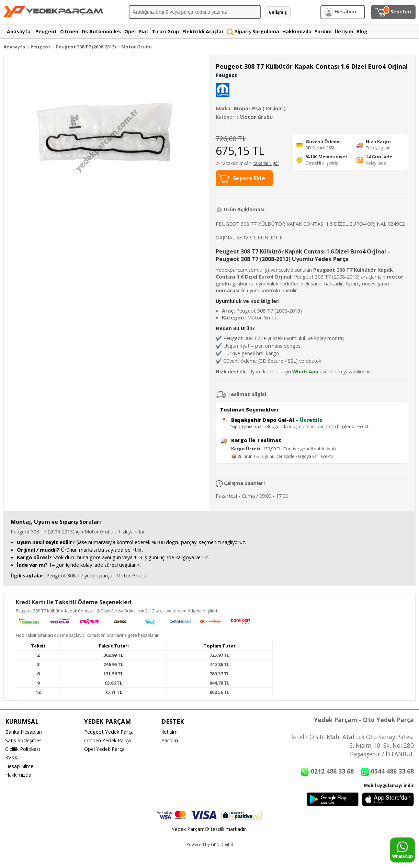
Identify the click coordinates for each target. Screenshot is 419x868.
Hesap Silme (19, 766)
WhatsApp (305, 371)
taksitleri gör (266, 163)
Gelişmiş (278, 12)
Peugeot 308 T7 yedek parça (79, 575)
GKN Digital (222, 844)
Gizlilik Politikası (22, 749)
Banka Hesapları (24, 732)
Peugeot (41, 47)
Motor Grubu (137, 47)
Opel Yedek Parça (104, 749)
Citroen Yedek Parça (107, 740)
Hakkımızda (18, 775)
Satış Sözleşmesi (24, 740)
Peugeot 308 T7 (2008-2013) (86, 47)
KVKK (11, 757)
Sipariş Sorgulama (253, 31)
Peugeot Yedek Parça (109, 732)
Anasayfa (14, 47)
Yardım (170, 740)
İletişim (169, 732)
